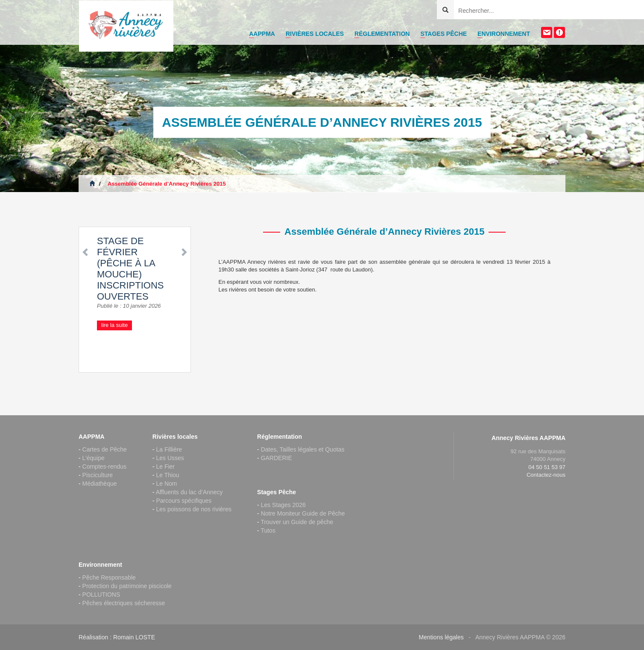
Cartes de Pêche (105, 449)
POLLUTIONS (101, 595)
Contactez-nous (546, 475)
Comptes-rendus (105, 466)
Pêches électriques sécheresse (124, 603)
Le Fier (165, 466)
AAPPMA (262, 34)
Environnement (504, 34)
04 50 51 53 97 (547, 467)
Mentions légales (441, 637)
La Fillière (169, 449)
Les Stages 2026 (283, 505)
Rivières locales (315, 34)
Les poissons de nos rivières (194, 509)
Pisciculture (98, 475)
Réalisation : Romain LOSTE (117, 637)
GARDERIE (277, 458)
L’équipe (94, 458)
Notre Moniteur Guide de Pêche (303, 513)
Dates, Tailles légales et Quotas (303, 449)
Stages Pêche (443, 34)
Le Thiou (167, 475)
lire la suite (114, 325)
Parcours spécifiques (184, 501)
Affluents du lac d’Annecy (189, 492)
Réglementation (382, 34)
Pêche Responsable (109, 577)
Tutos (268, 530)
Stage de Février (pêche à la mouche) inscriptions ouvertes (130, 269)
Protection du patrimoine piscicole (127, 586)
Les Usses (170, 458)
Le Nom (166, 484)
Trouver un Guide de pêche (297, 522)
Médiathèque (100, 484)
